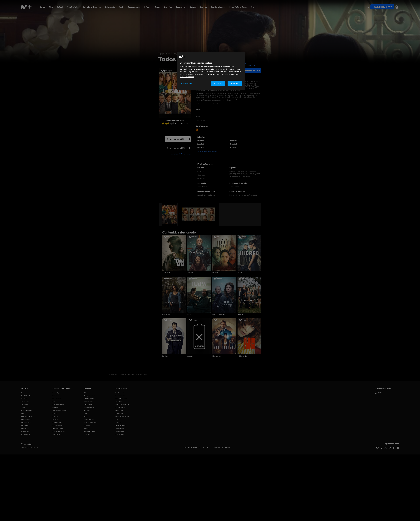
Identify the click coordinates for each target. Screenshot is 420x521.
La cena (55, 396)
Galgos (240, 314)
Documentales (134, 7)
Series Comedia (25, 425)
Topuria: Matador (89, 419)
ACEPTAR (235, 83)
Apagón (190, 356)
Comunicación (120, 431)
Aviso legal (205, 448)
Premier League (89, 402)
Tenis (121, 7)
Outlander (55, 408)
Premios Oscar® (57, 425)
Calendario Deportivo (90, 431)
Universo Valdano (89, 408)
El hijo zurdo (242, 356)
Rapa (189, 314)
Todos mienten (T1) (176, 139)
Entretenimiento (26, 434)
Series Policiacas (26, 422)
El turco (55, 414)
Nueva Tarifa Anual (121, 425)
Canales (203, 7)
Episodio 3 (201, 144)
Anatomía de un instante (59, 411)
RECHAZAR (218, 83)
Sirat (54, 402)
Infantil (147, 7)
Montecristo (217, 356)
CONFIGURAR (187, 83)
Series (42, 7)
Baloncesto (110, 7)
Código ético (119, 411)
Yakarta (190, 273)
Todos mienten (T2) (176, 148)
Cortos (193, 7)
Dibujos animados (58, 428)
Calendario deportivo (92, 7)
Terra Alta (166, 273)
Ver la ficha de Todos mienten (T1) (208, 151)
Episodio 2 (234, 141)
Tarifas (117, 419)
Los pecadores (57, 399)
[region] (211, 71)
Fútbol (60, 7)
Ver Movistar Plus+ (121, 393)
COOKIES (228, 448)
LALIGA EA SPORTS (89, 399)
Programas (181, 7)
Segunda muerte (219, 314)
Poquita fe (55, 416)
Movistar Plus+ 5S (120, 408)
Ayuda (378, 393)
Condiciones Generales (122, 405)
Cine (51, 7)
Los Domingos (56, 393)
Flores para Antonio (58, 405)
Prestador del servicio (191, 448)
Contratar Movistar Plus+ (123, 416)
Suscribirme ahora (382, 7)
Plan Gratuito (73, 7)
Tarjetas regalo (120, 428)
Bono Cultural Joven (238, 7)
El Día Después (88, 405)
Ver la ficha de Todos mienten (181, 154)
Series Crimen (25, 428)
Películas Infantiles (26, 411)
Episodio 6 (234, 147)
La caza (215, 273)
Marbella (55, 419)
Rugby (157, 7)
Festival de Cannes (58, 422)
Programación (120, 434)
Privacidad (217, 448)
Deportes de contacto (90, 422)
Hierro (240, 273)
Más (253, 7)
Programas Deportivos (59, 431)
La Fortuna (166, 356)
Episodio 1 (201, 141)
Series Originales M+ (27, 416)
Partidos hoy (88, 434)
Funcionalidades (218, 7)
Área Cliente (119, 402)
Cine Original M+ (26, 396)
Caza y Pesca (56, 434)
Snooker (86, 428)
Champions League (89, 396)
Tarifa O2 (118, 422)
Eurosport (87, 425)
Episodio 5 (201, 147)
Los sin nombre (168, 314)
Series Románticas (26, 419)
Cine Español (25, 399)
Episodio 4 (234, 144)
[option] (170, 214)
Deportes (168, 7)
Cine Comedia (25, 402)
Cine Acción (24, 405)
